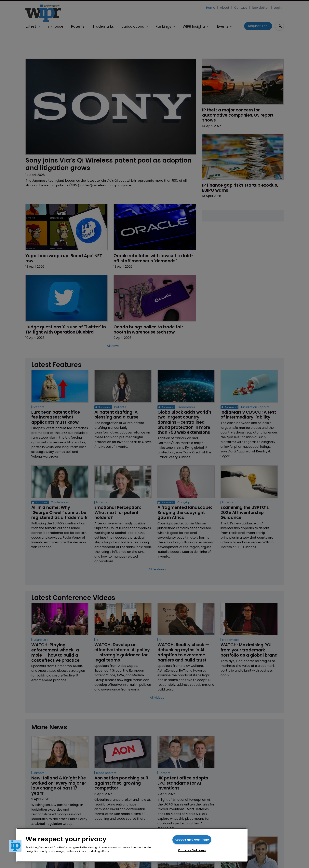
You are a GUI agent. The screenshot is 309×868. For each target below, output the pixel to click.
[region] (132, 845)
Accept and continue (192, 840)
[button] (15, 846)
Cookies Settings (192, 850)
